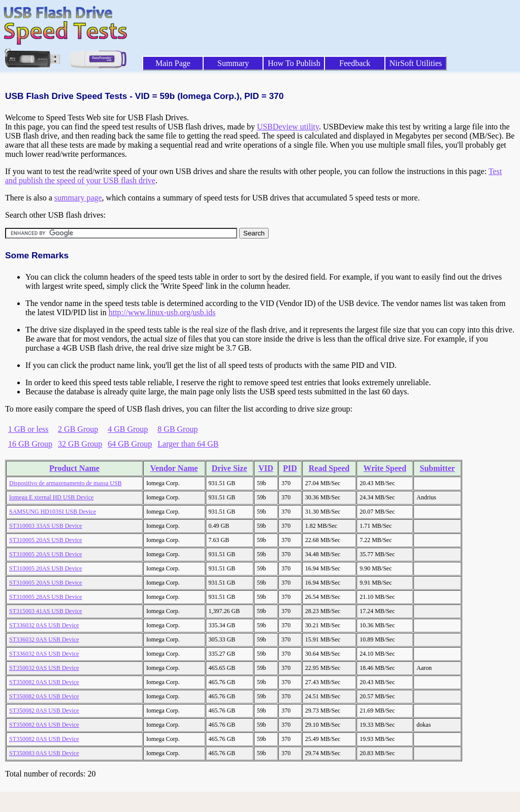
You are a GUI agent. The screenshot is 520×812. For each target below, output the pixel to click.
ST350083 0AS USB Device (44, 753)
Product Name (74, 468)
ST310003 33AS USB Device (46, 526)
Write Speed (385, 468)
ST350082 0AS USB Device (44, 682)
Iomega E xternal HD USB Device (51, 497)
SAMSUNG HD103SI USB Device (53, 512)
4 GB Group (128, 429)
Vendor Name (174, 468)
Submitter (437, 468)
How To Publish (294, 63)
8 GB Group (177, 429)
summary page (78, 198)
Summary (233, 63)
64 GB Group (130, 444)
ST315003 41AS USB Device (46, 611)
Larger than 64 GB (188, 444)
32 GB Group (80, 444)
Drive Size (230, 468)
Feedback (355, 63)
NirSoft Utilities (416, 63)
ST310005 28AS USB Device (46, 597)
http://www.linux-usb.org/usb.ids (162, 312)
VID (266, 468)
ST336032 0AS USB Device (44, 625)
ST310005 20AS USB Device (46, 540)
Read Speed (329, 468)
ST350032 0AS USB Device (44, 668)
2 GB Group (78, 429)
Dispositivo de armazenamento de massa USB (66, 483)
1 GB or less (28, 429)
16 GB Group (30, 444)
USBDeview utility (288, 127)
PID (290, 468)
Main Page (173, 63)
